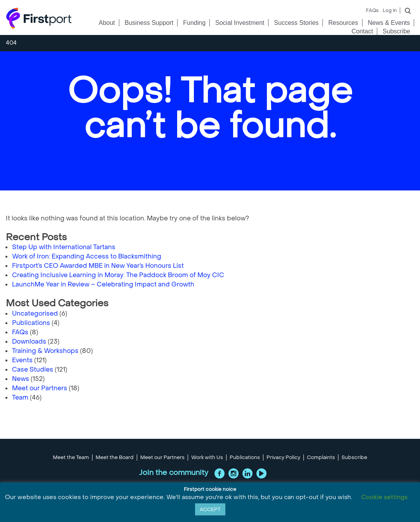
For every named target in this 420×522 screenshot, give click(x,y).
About (107, 23)
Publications (31, 323)
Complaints (321, 457)
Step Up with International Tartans (64, 247)
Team (20, 397)
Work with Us (207, 457)
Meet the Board (115, 457)
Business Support (149, 23)
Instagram (234, 473)
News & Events (389, 23)
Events (22, 360)
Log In (390, 10)
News (21, 379)
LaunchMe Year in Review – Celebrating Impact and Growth (103, 284)
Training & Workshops (45, 351)
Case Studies (33, 369)
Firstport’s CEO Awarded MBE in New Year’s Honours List (98, 266)
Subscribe (396, 31)
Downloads (29, 341)
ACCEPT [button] (210, 509)
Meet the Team (71, 457)
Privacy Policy (283, 457)
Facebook (220, 473)
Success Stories (296, 23)
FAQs (372, 10)
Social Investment (240, 23)
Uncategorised (35, 313)
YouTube (261, 473)
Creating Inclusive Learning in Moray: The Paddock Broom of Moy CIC (118, 275)
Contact (362, 31)
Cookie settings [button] (384, 497)
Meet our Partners (40, 388)
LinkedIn (247, 473)
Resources (343, 23)
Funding (194, 23)
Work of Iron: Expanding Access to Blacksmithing (87, 256)
